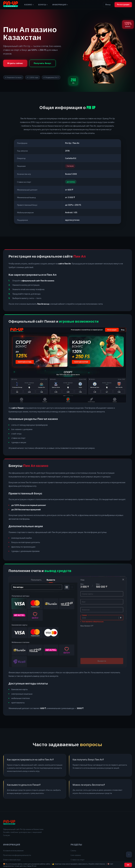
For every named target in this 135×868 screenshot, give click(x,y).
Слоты (73, 850)
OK (128, 865)
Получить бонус (43, 63)
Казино (29, 5)
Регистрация (123, 4)
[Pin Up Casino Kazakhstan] (11, 5)
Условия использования (13, 850)
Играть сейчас (15, 63)
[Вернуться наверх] (129, 855)
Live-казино (76, 855)
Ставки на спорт (78, 860)
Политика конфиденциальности (17, 855)
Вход (108, 4)
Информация (60, 5)
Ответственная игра (12, 860)
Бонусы (43, 5)
